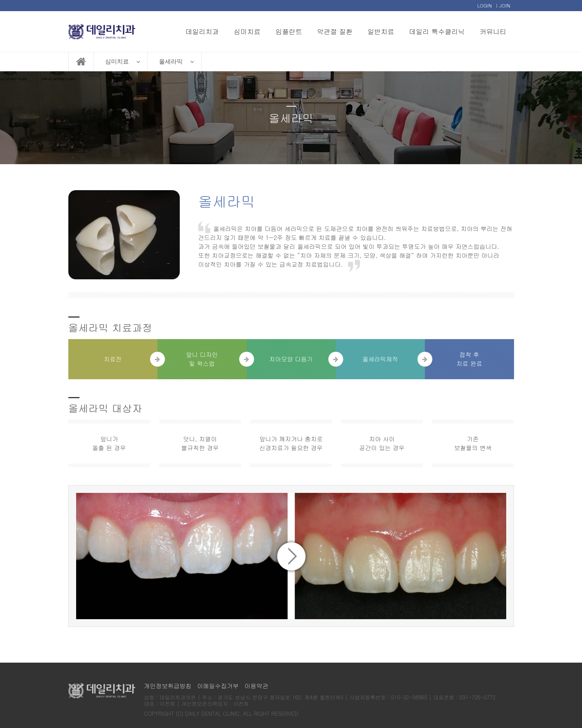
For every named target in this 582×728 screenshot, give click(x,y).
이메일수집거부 (218, 686)
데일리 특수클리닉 (437, 31)
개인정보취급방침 (168, 686)
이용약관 (256, 686)
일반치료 (381, 31)
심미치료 (247, 31)
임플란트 (289, 31)
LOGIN (485, 5)
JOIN (505, 5)
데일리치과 (202, 31)
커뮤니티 (493, 31)
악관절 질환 (335, 31)
